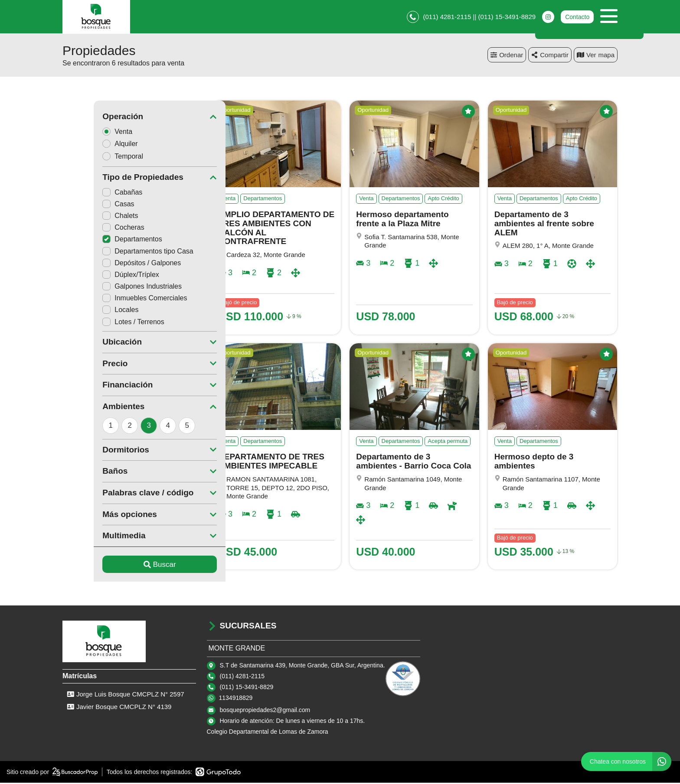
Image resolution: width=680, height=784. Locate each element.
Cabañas (91, 194)
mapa (596, 56)
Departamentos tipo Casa (116, 252)
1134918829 (236, 699)
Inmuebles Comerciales (113, 299)
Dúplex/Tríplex (100, 276)
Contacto (577, 17)
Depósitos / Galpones (110, 264)
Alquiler (92, 145)
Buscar (129, 566)
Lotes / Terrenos (102, 323)
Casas (87, 205)
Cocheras (92, 229)
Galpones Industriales (111, 288)
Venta (89, 132)
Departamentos (101, 240)
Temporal (94, 158)
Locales (89, 311)
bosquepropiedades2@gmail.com (265, 711)
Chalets (89, 217)
